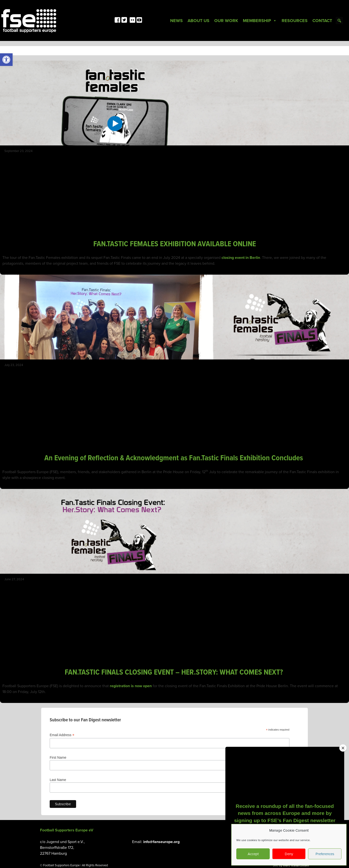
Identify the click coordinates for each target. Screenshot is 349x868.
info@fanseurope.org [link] (161, 842)
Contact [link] (322, 21)
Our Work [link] (226, 21)
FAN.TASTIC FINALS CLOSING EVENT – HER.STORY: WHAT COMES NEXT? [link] (175, 673)
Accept (253, 854)
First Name (58, 757)
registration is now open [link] (131, 686)
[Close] (343, 748)
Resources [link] (295, 21)
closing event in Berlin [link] (241, 258)
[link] (6, 60)
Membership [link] (260, 21)
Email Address (62, 735)
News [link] (176, 21)
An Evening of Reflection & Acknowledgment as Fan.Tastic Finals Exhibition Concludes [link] (174, 458)
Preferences (325, 854)
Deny (289, 854)
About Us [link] (198, 21)
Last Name (58, 780)
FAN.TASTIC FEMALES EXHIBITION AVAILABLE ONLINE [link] (175, 244)
